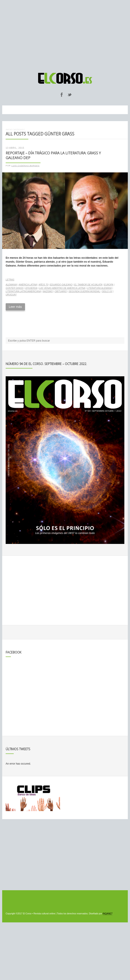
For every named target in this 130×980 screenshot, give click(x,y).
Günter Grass (15, 288)
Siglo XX (107, 291)
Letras (10, 280)
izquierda (31, 288)
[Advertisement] (65, 34)
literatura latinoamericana (23, 291)
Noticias (19, 129)
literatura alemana (99, 288)
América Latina (28, 285)
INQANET (108, 914)
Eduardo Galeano (61, 285)
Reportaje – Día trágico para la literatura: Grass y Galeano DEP (53, 155)
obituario (61, 291)
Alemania (11, 285)
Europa (109, 285)
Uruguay (11, 295)
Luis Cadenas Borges (26, 166)
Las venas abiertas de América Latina (62, 288)
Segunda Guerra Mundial (84, 291)
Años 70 (43, 285)
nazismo (48, 291)
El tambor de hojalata (88, 285)
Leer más (15, 307)
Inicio (9, 129)
